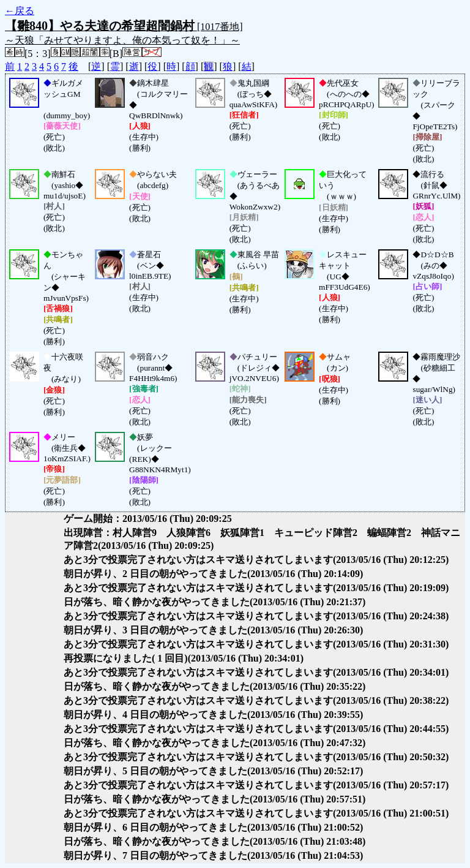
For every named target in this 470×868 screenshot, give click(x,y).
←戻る (20, 11)
